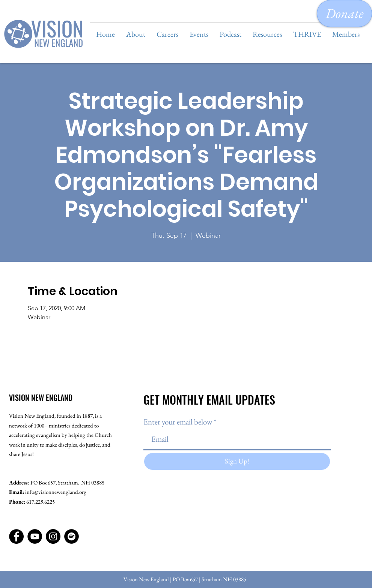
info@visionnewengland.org (56, 492)
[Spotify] (72, 536)
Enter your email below (178, 422)
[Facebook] (16, 536)
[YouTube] (35, 536)
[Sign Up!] (237, 461)
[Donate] (344, 13)
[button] (136, 34)
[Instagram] (53, 536)
